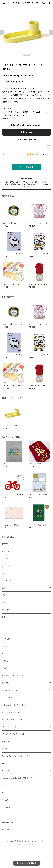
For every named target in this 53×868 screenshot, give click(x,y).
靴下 (4, 617)
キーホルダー (7, 829)
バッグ (4, 595)
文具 (4, 632)
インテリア (6, 639)
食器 (4, 588)
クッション (6, 646)
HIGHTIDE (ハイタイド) (11, 727)
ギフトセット (7, 661)
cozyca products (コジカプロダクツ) (17, 778)
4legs (4, 749)
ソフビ (4, 668)
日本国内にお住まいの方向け (27, 139)
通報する (48, 145)
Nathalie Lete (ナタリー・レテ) (14, 705)
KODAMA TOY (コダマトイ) (13, 676)
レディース (6, 566)
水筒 (4, 654)
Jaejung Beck (8, 822)
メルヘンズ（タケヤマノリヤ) (12, 690)
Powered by (27, 845)
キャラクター (7, 771)
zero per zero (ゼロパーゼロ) (15, 719)
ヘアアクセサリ (8, 573)
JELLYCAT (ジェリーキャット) (14, 734)
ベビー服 (5, 610)
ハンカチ (5, 800)
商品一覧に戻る (27, 167)
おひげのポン (7, 698)
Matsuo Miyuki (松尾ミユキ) (14, 712)
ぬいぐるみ (6, 551)
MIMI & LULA (7, 741)
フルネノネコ (7, 807)
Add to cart (26, 132)
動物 (4, 763)
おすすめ (5, 544)
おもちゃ (5, 559)
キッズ (4, 602)
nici (3, 785)
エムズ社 (5, 683)
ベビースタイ (7, 580)
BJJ (4, 815)
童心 (4, 793)
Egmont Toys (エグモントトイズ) (15, 756)
